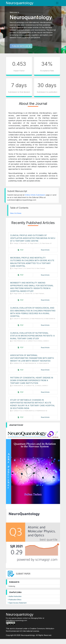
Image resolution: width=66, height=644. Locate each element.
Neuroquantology (20, 3)
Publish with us (21, 46)
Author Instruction (15, 596)
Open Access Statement (17, 603)
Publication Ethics (15, 600)
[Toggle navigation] (57, 3)
